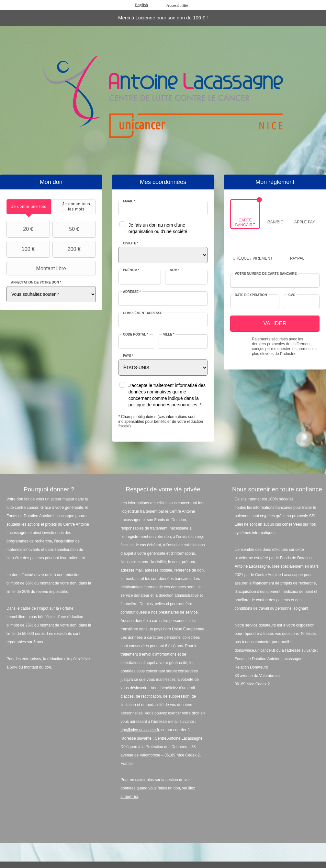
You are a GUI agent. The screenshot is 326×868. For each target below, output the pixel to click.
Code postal (136, 334)
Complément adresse (143, 313)
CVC (292, 295)
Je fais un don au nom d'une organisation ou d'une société (158, 228)
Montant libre (37, 268)
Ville (169, 334)
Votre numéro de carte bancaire (266, 274)
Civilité (131, 243)
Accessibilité (177, 5)
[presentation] (29, 207)
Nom (174, 270)
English (141, 5)
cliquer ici (129, 796)
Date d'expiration (251, 295)
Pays (128, 356)
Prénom (131, 270)
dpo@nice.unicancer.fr (140, 730)
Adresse (132, 292)
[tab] (29, 207)
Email (129, 201)
